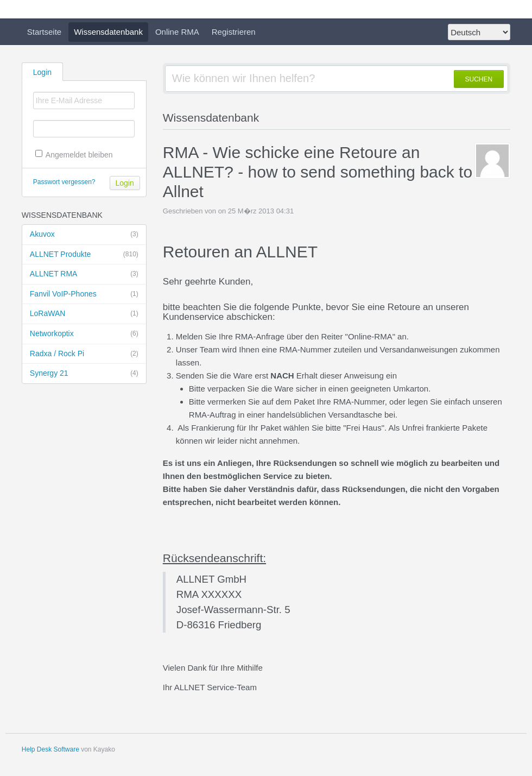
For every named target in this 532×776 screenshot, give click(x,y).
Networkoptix (84, 334)
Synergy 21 (84, 374)
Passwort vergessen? (64, 182)
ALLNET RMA (84, 274)
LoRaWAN (84, 314)
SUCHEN (479, 79)
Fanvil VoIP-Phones (84, 294)
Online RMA (177, 32)
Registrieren (234, 32)
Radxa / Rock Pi (84, 354)
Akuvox (84, 235)
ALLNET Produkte (84, 255)
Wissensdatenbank (108, 32)
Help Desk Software (50, 749)
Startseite (44, 32)
